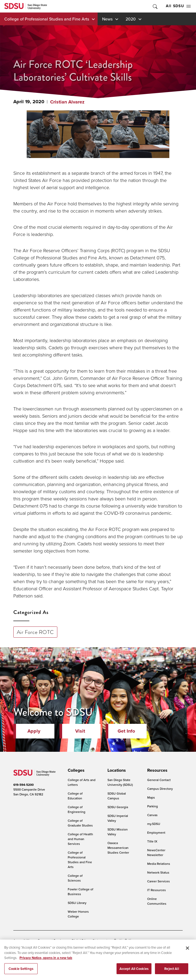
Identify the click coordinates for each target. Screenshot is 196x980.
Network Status (158, 872)
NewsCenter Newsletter (156, 852)
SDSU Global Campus (117, 796)
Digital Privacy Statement (90, 940)
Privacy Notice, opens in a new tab (46, 964)
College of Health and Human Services (80, 839)
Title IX (152, 841)
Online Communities (157, 901)
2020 (131, 19)
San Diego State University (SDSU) (120, 782)
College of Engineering (77, 809)
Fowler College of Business (81, 892)
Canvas (152, 815)
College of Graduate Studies (80, 823)
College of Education (75, 796)
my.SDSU (154, 824)
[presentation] (75, 770)
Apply (34, 731)
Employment (156, 832)
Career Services (159, 881)
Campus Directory (160, 789)
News (107, 19)
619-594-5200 (23, 785)
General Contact (159, 780)
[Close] (187, 955)
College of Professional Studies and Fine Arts (47, 19)
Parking (153, 806)
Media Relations (159, 864)
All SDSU (178, 6)
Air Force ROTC (35, 632)
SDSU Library (77, 903)
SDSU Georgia (118, 807)
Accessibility (22, 940)
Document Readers (52, 940)
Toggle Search (155, 6)
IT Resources (157, 890)
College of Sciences (75, 878)
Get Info (126, 731)
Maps (151, 797)
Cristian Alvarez (67, 102)
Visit (80, 731)
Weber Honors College (78, 914)
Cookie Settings (125, 940)
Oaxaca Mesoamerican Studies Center (118, 848)
